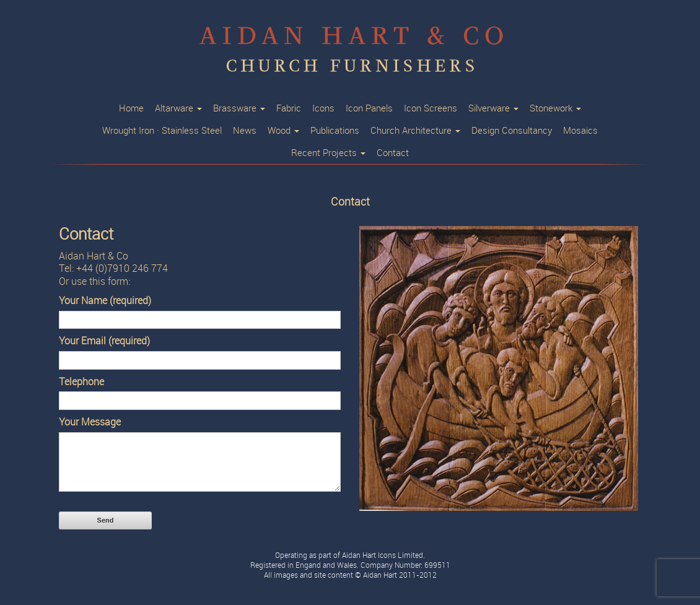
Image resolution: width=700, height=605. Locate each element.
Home (131, 108)
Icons (323, 108)
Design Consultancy (512, 131)
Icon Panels (369, 108)
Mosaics (580, 131)
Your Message (90, 422)
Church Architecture (415, 131)
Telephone (81, 382)
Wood (283, 131)
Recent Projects (328, 153)
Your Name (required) (105, 301)
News (245, 131)
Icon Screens (431, 108)
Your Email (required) (104, 341)
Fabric (289, 108)
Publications (335, 131)
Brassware (239, 108)
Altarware (178, 108)
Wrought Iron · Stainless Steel (162, 131)
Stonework (555, 108)
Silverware (493, 108)
